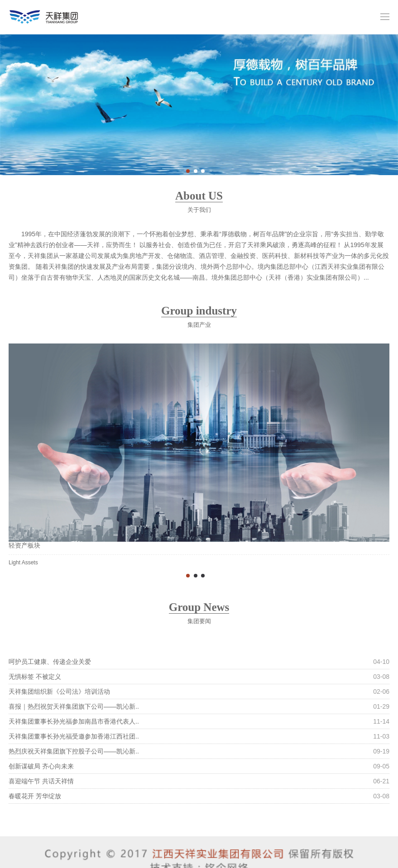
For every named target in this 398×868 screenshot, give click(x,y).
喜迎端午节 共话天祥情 (41, 781)
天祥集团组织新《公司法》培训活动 (59, 692)
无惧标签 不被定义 (35, 677)
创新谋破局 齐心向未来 (41, 766)
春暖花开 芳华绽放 (35, 796)
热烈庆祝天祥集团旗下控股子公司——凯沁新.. (74, 751)
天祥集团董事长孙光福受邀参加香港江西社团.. (74, 736)
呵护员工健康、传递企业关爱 (50, 662)
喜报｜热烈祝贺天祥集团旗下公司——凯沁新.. (74, 706)
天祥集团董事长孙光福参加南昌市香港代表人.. (74, 721)
